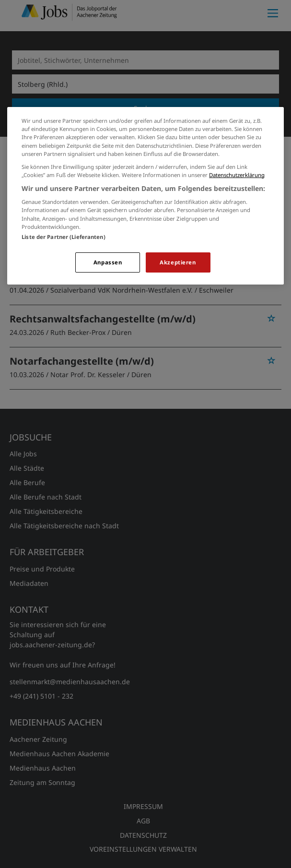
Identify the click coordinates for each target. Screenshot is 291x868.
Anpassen (108, 262)
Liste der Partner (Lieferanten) (64, 237)
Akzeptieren (178, 262)
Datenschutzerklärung (237, 175)
